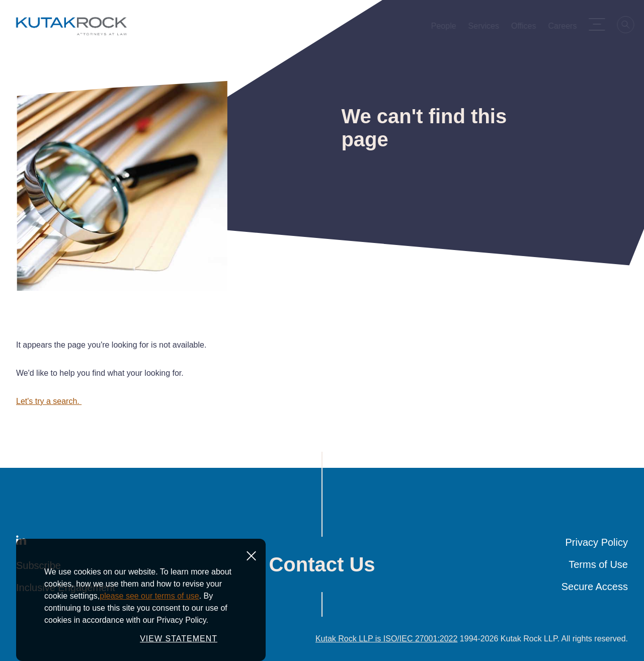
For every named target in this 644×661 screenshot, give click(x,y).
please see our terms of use (149, 623)
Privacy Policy (597, 542)
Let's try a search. (49, 401)
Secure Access (595, 587)
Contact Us (322, 564)
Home (24, 63)
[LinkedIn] (21, 542)
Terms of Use (598, 564)
